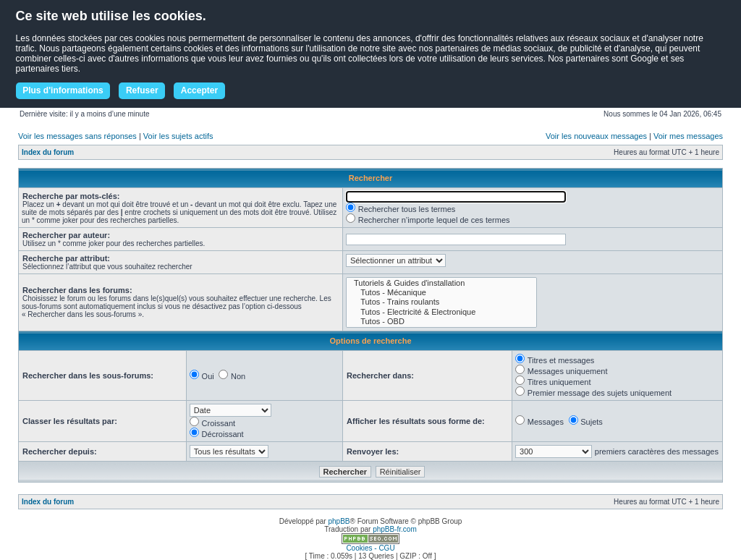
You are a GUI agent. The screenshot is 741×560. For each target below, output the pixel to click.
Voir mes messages (688, 136)
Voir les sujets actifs (178, 136)
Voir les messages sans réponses (77, 136)
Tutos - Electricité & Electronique (441, 312)
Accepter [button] (199, 90)
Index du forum (48, 152)
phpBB (339, 521)
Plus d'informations (63, 90)
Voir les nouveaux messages (596, 136)
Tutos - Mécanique (441, 293)
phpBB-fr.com (395, 529)
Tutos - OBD (441, 322)
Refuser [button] (142, 90)
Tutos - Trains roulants (441, 302)
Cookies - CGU (370, 548)
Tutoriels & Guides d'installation (441, 283)
